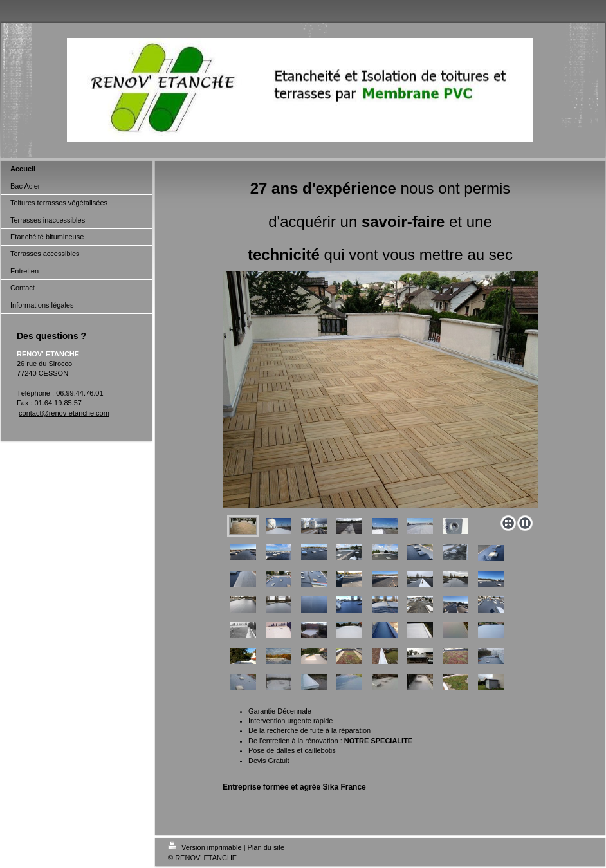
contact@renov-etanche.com (64, 413)
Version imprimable (206, 847)
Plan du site (266, 847)
